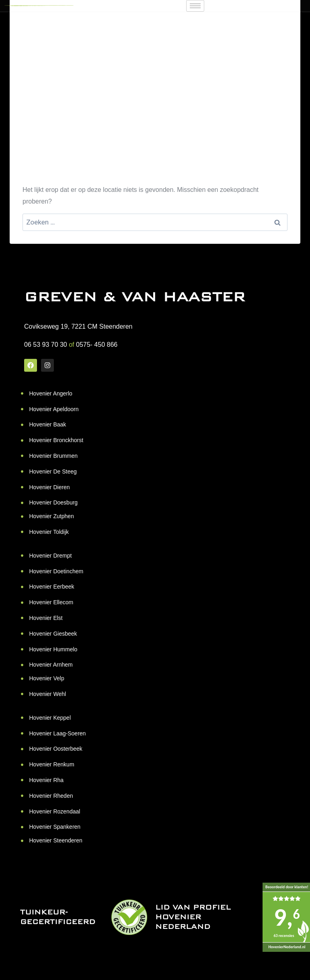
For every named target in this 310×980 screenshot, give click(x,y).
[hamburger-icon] (195, 6)
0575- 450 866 (97, 345)
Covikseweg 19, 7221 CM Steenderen (78, 326)
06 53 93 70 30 (46, 345)
